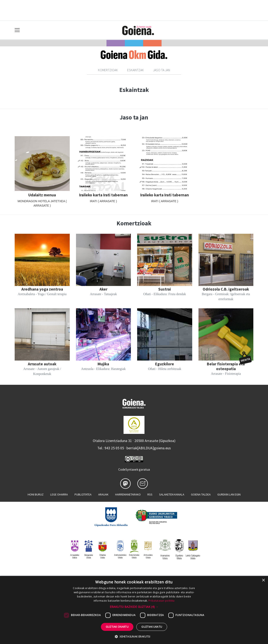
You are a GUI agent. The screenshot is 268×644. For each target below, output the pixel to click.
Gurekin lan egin (229, 494)
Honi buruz (36, 494)
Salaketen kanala (172, 494)
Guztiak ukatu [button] (152, 627)
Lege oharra (59, 494)
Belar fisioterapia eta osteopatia (226, 366)
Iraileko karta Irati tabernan (103, 195)
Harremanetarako (128, 494)
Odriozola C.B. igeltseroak (226, 289)
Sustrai (165, 289)
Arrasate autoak (42, 364)
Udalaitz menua (42, 195)
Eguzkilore (165, 364)
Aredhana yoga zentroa (42, 289)
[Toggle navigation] (17, 30)
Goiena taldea (201, 494)
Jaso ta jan (162, 70)
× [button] (263, 580)
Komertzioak (108, 70)
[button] (134, 607)
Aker (103, 289)
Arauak (103, 494)
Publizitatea (83, 494)
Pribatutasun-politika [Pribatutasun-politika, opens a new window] (161, 601)
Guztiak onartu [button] (117, 627)
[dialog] (134, 610)
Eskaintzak (135, 70)
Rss (150, 494)
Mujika (103, 364)
